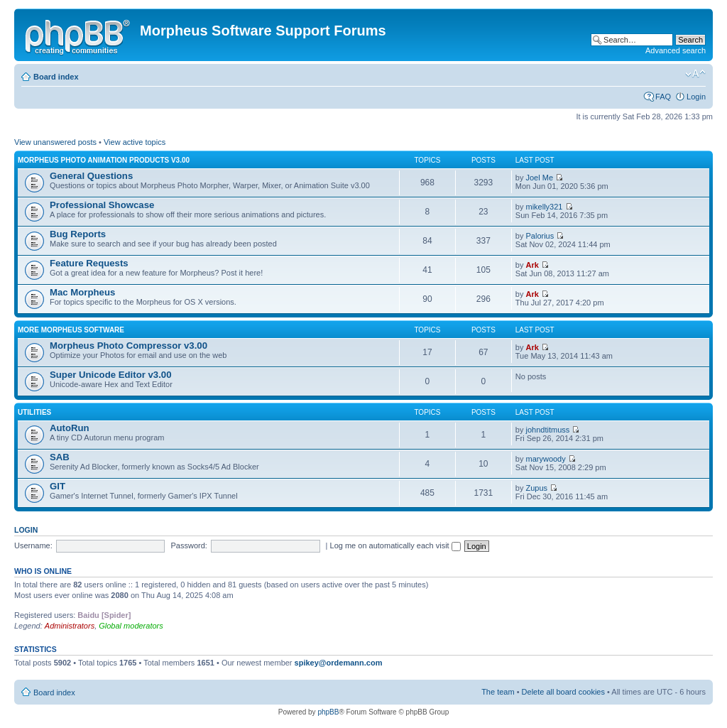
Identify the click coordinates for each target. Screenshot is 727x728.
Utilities (34, 412)
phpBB (328, 712)
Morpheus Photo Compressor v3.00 (129, 346)
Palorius (540, 236)
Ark (532, 265)
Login (696, 97)
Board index (56, 77)
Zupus (537, 488)
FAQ (663, 97)
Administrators (70, 626)
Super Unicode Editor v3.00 (110, 375)
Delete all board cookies (563, 692)
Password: (189, 545)
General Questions (91, 176)
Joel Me (540, 178)
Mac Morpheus (82, 292)
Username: (33, 545)
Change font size (695, 74)
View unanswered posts (55, 142)
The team (498, 692)
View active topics (135, 142)
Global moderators (131, 626)
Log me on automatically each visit (395, 545)
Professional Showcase (102, 205)
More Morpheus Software (71, 330)
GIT (58, 486)
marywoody (546, 459)
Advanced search (676, 50)
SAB (60, 457)
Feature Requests (89, 263)
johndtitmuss (548, 430)
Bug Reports (78, 234)
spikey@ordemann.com (339, 663)
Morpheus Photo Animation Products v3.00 (104, 160)
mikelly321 (545, 207)
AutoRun (70, 428)
